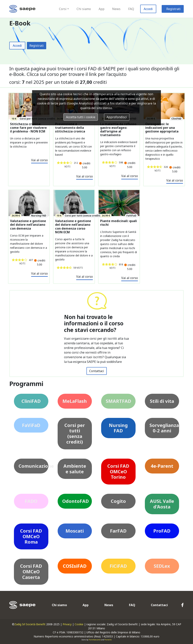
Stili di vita (162, 401)
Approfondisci (117, 117)
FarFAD (118, 531)
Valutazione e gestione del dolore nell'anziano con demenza (28, 225)
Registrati (173, 9)
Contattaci (97, 371)
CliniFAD (31, 401)
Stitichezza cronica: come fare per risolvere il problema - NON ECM (28, 128)
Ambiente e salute (75, 469)
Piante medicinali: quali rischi (119, 223)
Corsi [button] (63, 9)
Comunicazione (33, 466)
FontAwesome (95, 640)
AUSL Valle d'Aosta (162, 504)
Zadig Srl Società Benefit (30, 624)
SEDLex (162, 566)
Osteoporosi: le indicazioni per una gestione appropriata (162, 128)
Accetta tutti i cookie (81, 117)
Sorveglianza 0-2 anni (164, 428)
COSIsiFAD (75, 566)
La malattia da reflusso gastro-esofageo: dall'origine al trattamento (118, 130)
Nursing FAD (118, 428)
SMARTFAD (118, 401)
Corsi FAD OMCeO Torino (118, 471)
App (102, 9)
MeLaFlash (75, 401)
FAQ (131, 9)
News (116, 9)
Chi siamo (84, 9)
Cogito (118, 501)
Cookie (79, 624)
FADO (31, 501)
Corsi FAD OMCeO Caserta (31, 571)
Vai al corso (39, 160)
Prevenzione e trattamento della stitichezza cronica (70, 128)
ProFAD (162, 531)
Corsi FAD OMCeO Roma (31, 536)
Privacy (67, 624)
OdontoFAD (76, 501)
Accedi (148, 9)
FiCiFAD (118, 566)
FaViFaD (31, 425)
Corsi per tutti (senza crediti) (75, 433)
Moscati (75, 531)
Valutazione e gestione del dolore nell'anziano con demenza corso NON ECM (73, 227)
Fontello (108, 640)
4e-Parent (162, 466)
